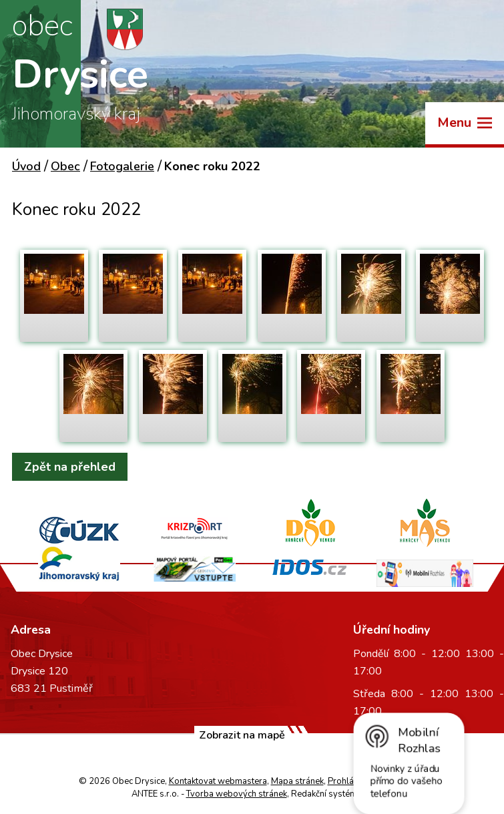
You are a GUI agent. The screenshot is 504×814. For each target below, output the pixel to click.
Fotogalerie (122, 166)
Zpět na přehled (70, 467)
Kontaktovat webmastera (218, 781)
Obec (65, 166)
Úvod (26, 166)
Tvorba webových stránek (237, 794)
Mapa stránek (297, 781)
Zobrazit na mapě (242, 735)
